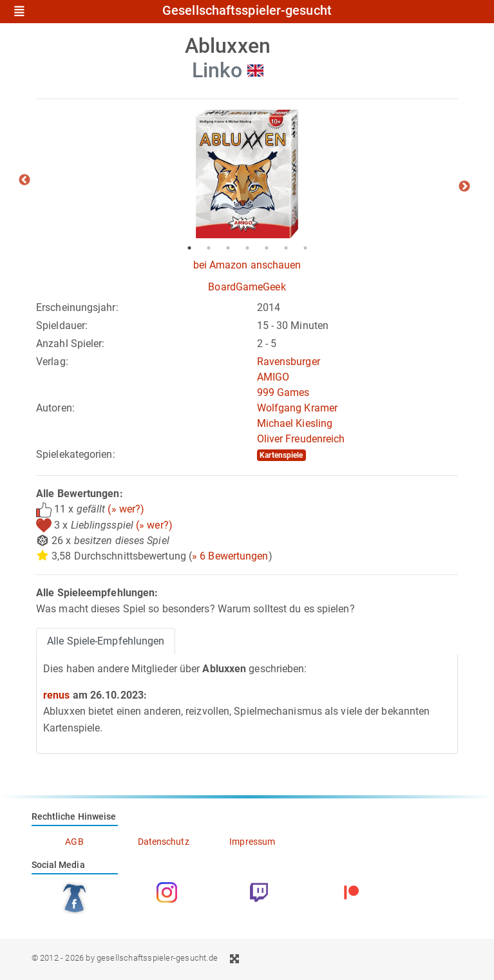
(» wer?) (126, 509)
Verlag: (52, 362)
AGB (74, 842)
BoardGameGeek (247, 287)
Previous (24, 180)
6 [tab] (286, 248)
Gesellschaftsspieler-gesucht (247, 11)
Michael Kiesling (295, 423)
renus (57, 695)
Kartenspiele (281, 455)
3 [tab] (228, 248)
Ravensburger (289, 362)
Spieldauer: (62, 325)
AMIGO (273, 377)
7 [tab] (305, 248)
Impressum (252, 842)
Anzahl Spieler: (71, 344)
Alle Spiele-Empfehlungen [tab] (106, 641)
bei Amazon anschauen (247, 265)
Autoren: (55, 408)
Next (464, 187)
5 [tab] (267, 248)
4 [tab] (247, 248)
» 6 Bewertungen (230, 556)
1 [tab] (189, 248)
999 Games (283, 392)
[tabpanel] (247, 174)
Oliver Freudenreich (301, 439)
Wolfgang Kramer (298, 408)
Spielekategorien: (76, 454)
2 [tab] (209, 248)
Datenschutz (164, 842)
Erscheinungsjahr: (77, 307)
